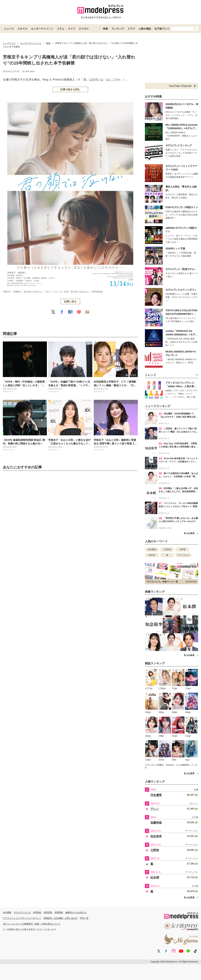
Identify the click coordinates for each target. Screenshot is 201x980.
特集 (105, 29)
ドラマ (131, 29)
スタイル (22, 29)
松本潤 (155, 878)
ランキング (118, 29)
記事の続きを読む (70, 89)
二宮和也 (167, 549)
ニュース (9, 29)
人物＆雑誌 (145, 29)
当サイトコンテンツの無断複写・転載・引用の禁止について (32, 924)
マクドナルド (183, 555)
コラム (61, 29)
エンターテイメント (42, 29)
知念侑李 (156, 836)
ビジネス (84, 29)
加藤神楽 (156, 823)
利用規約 (37, 912)
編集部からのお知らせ (76, 912)
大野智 (182, 549)
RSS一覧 (84, 918)
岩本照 (152, 555)
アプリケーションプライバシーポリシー (22, 918)
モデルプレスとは (22, 912)
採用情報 (59, 912)
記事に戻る (70, 301)
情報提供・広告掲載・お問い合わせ (61, 918)
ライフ (72, 29)
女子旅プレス (162, 29)
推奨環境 (48, 912)
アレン (155, 809)
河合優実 (152, 549)
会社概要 (7, 912)
